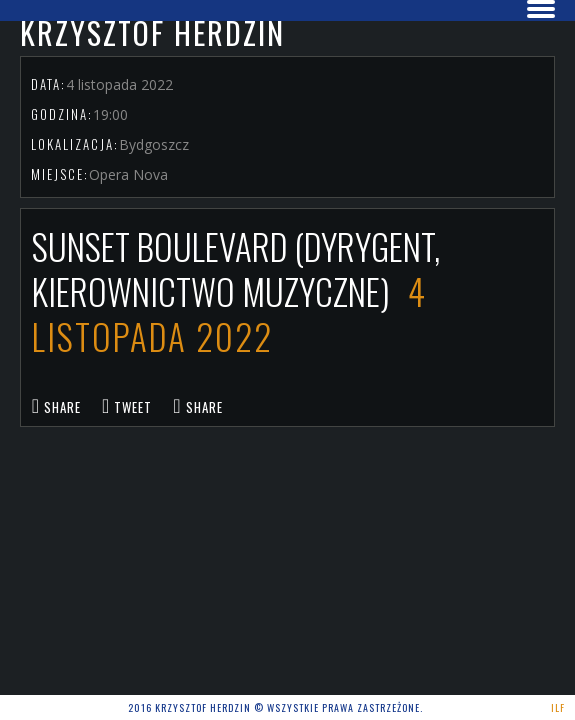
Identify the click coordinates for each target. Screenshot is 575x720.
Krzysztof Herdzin (152, 32)
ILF (558, 707)
